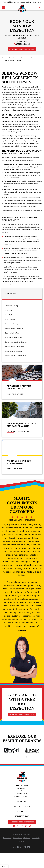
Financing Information (18, 431)
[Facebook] (18, 826)
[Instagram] (22, 826)
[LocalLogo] (22, 9)
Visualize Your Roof (22, 807)
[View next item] (26, 757)
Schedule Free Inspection (22, 49)
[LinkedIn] (26, 826)
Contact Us (22, 811)
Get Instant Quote (22, 816)
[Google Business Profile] (14, 826)
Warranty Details (15, 469)
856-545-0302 (22, 786)
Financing (22, 802)
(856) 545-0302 (23, 44)
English (3, 866)
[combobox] (4, 866)
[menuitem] (22, 306)
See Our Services (15, 394)
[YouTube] (30, 826)
